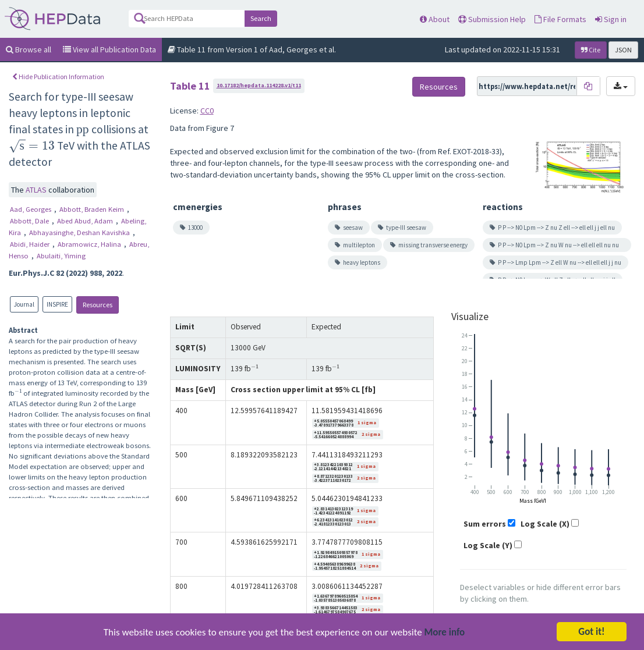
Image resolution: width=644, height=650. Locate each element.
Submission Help (492, 19)
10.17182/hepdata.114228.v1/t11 (259, 85)
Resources (98, 305)
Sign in (611, 19)
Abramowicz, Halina (90, 244)
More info (445, 633)
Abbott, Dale (30, 221)
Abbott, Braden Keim (93, 209)
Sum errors (485, 524)
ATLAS (37, 190)
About (435, 19)
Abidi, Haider (31, 244)
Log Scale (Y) (488, 545)
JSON (623, 50)
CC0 (207, 111)
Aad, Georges (31, 209)
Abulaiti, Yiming (61, 256)
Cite (591, 50)
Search (261, 18)
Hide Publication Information (58, 77)
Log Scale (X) (545, 524)
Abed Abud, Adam (86, 221)
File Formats (560, 19)
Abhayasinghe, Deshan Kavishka (80, 232)
